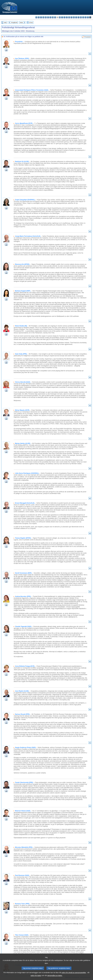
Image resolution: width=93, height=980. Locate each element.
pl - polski (76, 17)
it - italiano (62, 17)
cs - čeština (41, 17)
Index (5, 22)
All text (31, 22)
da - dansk (43, 17)
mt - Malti (71, 17)
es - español (39, 17)
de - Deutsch (46, 17)
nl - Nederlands (74, 17)
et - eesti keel (48, 17)
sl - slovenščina (86, 17)
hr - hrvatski (60, 17)
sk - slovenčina (83, 17)
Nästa (21, 22)
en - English (53, 17)
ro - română (81, 17)
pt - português (79, 17)
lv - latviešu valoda (64, 17)
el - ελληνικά (50, 17)
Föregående (14, 22)
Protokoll (87, 37)
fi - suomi (88, 17)
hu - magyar (69, 17)
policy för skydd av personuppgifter (74, 976)
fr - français (55, 17)
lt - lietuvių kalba (67, 17)
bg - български (36, 17)
